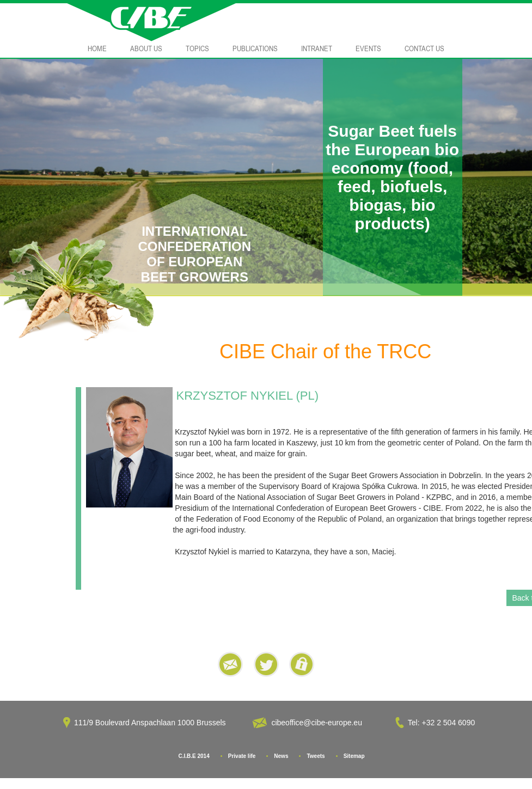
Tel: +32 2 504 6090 (442, 723)
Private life (242, 756)
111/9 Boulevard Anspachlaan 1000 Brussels (150, 723)
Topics (197, 48)
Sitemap (354, 756)
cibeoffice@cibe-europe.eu (317, 723)
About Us (146, 48)
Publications (255, 48)
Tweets (316, 756)
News (281, 756)
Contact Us (424, 48)
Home (97, 48)
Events (368, 48)
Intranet (317, 48)
